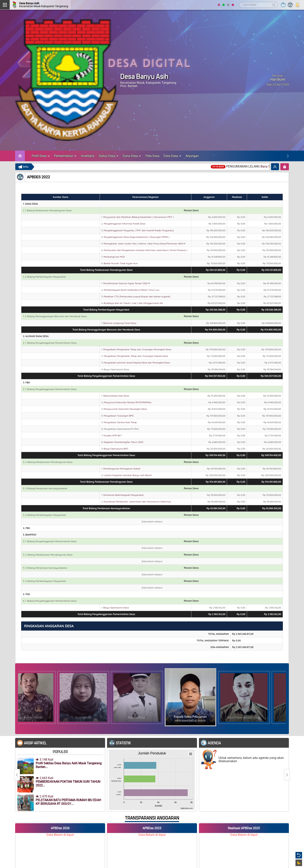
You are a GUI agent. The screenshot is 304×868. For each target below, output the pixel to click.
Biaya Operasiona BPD (116, 449)
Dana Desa (132, 156)
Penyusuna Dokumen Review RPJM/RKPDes (128, 402)
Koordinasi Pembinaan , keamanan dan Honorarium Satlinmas (137, 502)
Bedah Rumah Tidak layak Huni (121, 263)
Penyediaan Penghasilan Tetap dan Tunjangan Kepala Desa (136, 356)
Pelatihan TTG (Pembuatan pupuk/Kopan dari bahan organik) (137, 296)
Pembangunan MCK (114, 257)
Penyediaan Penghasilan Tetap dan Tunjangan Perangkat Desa (137, 349)
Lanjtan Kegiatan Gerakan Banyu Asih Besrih (128, 475)
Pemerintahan (65, 156)
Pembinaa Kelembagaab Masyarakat (123, 495)
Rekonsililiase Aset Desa (116, 396)
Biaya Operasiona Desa (116, 608)
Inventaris (88, 156)
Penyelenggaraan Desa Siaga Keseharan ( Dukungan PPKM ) (137, 237)
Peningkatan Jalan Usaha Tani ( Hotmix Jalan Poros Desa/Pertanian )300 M (145, 244)
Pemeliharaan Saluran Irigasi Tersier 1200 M (127, 283)
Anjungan (192, 156)
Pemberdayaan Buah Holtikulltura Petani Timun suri (132, 290)
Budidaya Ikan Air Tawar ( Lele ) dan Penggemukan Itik (133, 303)
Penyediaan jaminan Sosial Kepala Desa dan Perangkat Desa (137, 363)
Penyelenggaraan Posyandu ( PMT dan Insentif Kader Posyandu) (139, 230)
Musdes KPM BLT (113, 435)
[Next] (288, 156)
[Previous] (17, 775)
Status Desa (108, 156)
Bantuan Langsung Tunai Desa (120, 323)
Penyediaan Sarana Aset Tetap (120, 422)
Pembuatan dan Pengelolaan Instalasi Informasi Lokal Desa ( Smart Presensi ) (146, 250)
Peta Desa (152, 156)
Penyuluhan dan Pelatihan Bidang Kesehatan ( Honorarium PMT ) (139, 217)
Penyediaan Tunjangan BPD (119, 416)
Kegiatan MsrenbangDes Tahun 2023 (123, 442)
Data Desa (172, 156)
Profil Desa (41, 156)
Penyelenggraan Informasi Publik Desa (125, 224)
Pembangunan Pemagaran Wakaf (122, 469)
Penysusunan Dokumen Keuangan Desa (125, 409)
